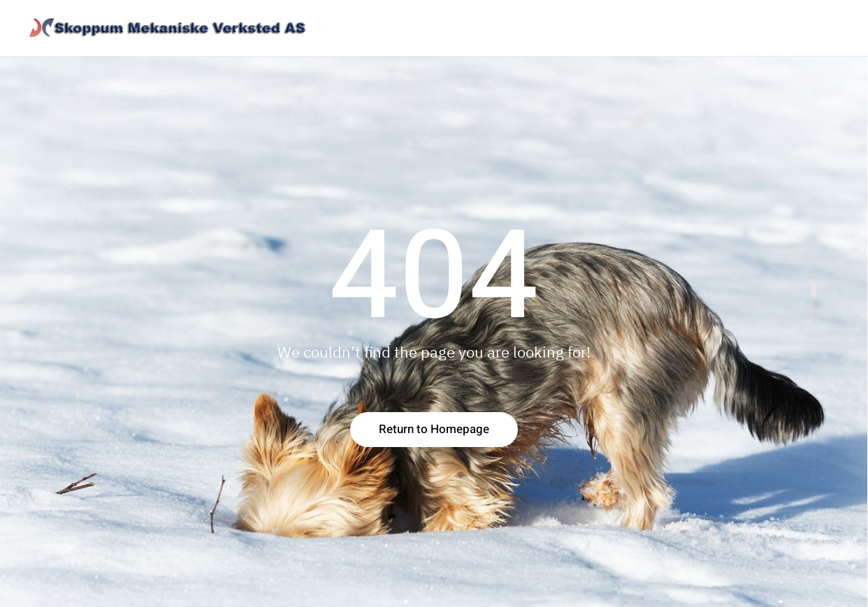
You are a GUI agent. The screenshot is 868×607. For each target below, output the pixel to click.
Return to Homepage (434, 429)
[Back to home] (168, 28)
